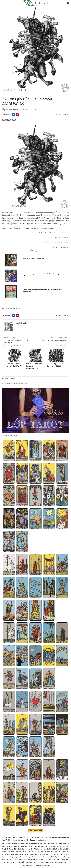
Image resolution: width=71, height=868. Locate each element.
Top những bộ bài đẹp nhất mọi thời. (33, 258)
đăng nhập (12, 383)
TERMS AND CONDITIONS (42, 866)
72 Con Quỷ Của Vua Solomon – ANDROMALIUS (34, 366)
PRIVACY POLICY (26, 866)
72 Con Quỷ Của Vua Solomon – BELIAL (52, 340)
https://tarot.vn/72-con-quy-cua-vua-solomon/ (39, 228)
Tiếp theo (14, 373)
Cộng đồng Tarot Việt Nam (13, 837)
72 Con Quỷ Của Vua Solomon (3, 94)
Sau (7, 373)
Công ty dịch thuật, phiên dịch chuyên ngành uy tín (30, 840)
